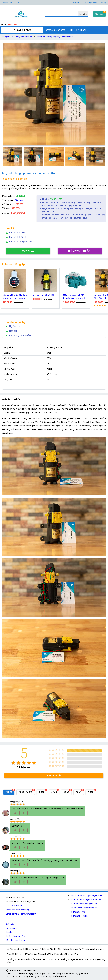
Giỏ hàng (99, 14)
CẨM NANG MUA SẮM (55, 30)
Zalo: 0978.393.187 (15, 906)
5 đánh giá (21, 179)
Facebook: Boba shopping (18, 910)
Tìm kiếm (83, 14)
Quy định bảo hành (79, 916)
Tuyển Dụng (11, 928)
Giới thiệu (10, 924)
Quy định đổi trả (78, 912)
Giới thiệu (75, 3)
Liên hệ (103, 3)
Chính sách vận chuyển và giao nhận (87, 895)
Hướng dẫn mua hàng (16, 936)
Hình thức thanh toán (15, 940)
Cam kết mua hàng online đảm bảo (87, 900)
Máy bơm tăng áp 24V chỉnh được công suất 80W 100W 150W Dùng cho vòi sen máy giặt (15, 297)
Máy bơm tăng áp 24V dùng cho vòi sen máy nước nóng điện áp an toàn (46, 297)
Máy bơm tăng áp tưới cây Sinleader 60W (55, 37)
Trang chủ (8, 37)
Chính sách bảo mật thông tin (84, 908)
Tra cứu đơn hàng (89, 3)
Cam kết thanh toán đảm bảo (84, 904)
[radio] (13, 763)
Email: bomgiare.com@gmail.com (21, 914)
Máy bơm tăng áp (24, 37)
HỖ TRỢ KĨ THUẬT (78, 30)
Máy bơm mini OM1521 (74, 295)
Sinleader (19, 200)
